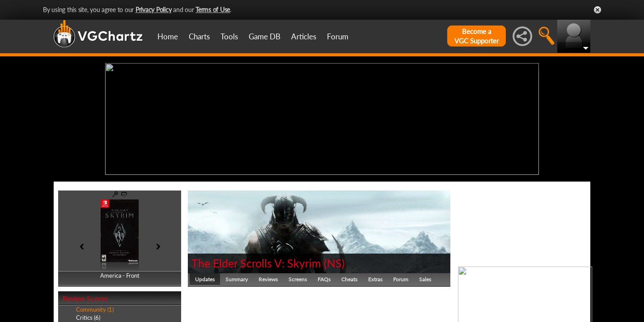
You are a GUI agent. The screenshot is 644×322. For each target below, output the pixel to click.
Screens (298, 279)
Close (597, 10)
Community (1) (95, 309)
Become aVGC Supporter (477, 36)
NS (334, 263)
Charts (199, 36)
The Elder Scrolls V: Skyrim (256, 263)
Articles (304, 36)
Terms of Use (213, 10)
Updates (205, 279)
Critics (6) (88, 318)
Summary (237, 279)
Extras (375, 279)
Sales (425, 279)
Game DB (265, 36)
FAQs (324, 279)
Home (168, 36)
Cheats (349, 279)
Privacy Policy (154, 10)
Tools (229, 36)
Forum (338, 36)
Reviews (268, 279)
